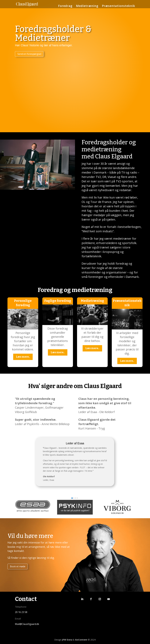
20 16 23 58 (21, 612)
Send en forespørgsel (29, 54)
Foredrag (65, 6)
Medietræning (87, 6)
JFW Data (67, 640)
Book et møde (18, 566)
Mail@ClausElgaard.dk (27, 624)
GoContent (81, 640)
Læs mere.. (23, 357)
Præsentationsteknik (119, 6)
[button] (72, 498)
